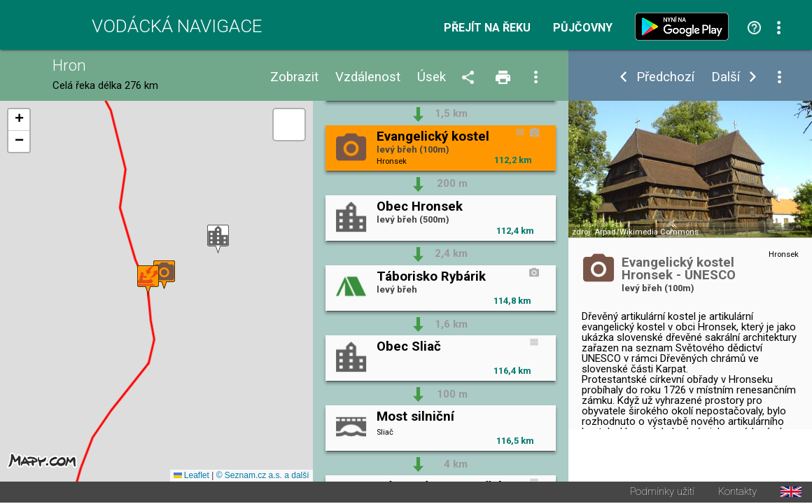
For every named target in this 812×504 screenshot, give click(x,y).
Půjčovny (583, 28)
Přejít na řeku (487, 28)
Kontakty (737, 493)
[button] (218, 240)
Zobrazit (294, 77)
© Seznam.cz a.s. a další (263, 477)
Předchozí (665, 77)
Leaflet (191, 477)
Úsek (432, 77)
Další (726, 77)
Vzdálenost (368, 77)
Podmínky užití (662, 493)
